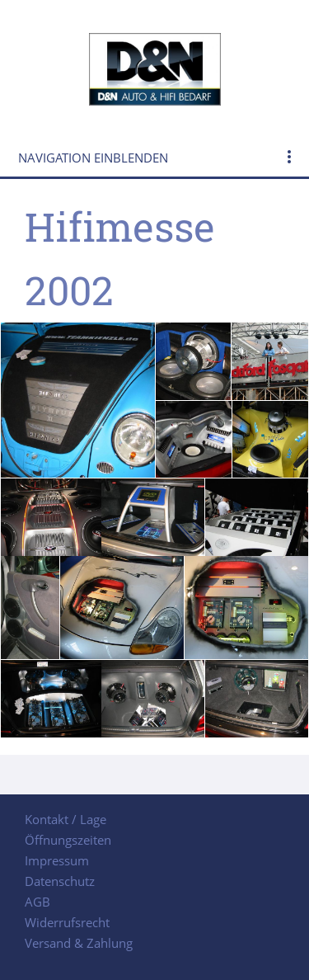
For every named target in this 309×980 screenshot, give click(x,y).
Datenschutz (60, 881)
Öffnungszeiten (68, 840)
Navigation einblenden (93, 158)
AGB (37, 902)
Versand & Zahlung (79, 943)
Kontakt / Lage (66, 819)
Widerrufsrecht (67, 922)
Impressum (57, 860)
